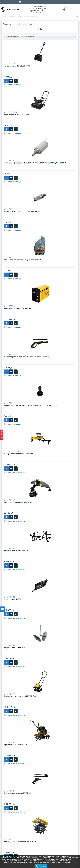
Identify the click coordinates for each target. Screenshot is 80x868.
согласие (65, 859)
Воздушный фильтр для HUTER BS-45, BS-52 (22, 211)
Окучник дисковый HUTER (15, 648)
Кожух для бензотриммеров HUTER (18, 502)
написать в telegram (38, 9)
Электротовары (10, 24)
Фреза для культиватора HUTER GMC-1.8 (20, 842)
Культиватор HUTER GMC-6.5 (16, 745)
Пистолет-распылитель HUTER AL (17, 793)
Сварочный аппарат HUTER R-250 (17, 308)
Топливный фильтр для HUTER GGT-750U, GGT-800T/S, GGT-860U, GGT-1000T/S (35, 163)
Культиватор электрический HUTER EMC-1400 (22, 696)
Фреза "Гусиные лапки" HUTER (16, 551)
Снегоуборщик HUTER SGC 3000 (17, 114)
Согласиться (41, 866)
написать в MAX (39, 11)
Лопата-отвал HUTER (12, 599)
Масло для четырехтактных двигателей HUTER (23, 260)
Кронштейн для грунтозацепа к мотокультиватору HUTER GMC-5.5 (31, 405)
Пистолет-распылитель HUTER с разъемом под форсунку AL (28, 357)
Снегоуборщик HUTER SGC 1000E (17, 66)
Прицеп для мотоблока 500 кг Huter (18, 454)
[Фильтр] (2, 435)
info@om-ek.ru (38, 13)
